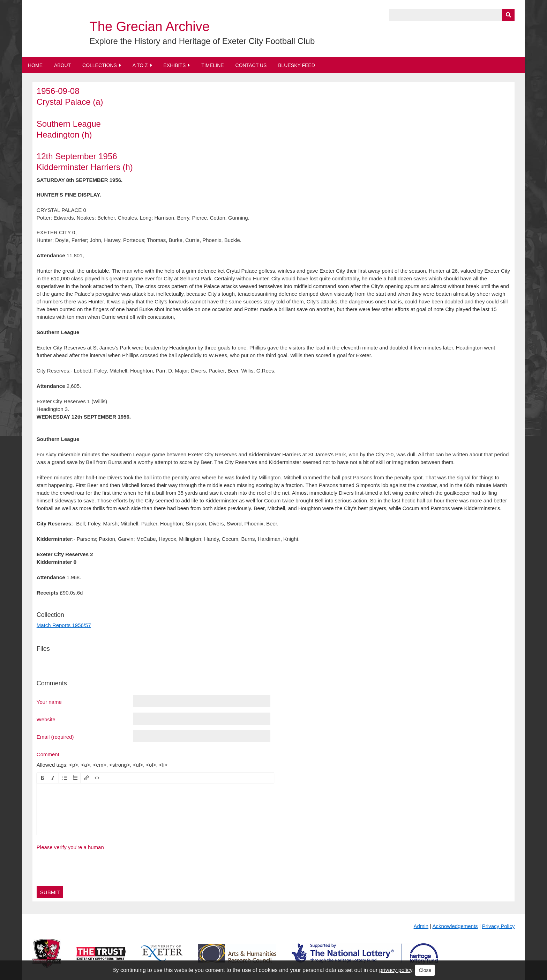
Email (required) (55, 737)
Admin (421, 926)
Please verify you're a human (70, 847)
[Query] (452, 15)
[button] (43, 778)
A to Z (140, 65)
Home (35, 65)
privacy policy (396, 970)
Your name (49, 702)
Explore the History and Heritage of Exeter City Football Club (202, 41)
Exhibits (174, 65)
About (62, 65)
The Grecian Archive (150, 27)
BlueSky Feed (297, 65)
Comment (48, 754)
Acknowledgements (455, 926)
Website (46, 719)
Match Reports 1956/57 (64, 625)
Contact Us (251, 65)
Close (425, 970)
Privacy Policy (498, 926)
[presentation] (43, 778)
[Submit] (508, 15)
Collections (100, 65)
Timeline (213, 65)
